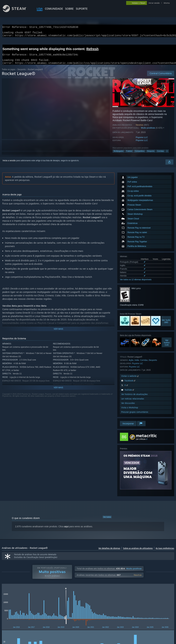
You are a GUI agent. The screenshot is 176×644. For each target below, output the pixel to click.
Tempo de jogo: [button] (87, 609)
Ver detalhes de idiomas (109, 552)
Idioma (167, 3)
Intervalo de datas (65, 597)
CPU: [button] (165, 609)
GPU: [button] (5, 613)
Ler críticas (141, 443)
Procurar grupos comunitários (135, 416)
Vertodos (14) (167, 346)
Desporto (22, 73)
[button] (13, 609)
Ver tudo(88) (166, 325)
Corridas (161, 155)
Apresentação (108, 597)
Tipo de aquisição (28, 597)
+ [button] (167, 155)
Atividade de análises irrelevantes (132, 597)
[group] (88, 611)
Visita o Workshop (130, 411)
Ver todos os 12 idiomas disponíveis (136, 284)
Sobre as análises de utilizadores (138, 552)
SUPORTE (82, 9)
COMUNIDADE (54, 9)
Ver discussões (128, 407)
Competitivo (140, 155)
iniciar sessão (154, 3)
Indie (137, 364)
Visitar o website (130, 380)
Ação (131, 364)
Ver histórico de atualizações (134, 398)
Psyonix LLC (142, 141)
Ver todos (107, 521)
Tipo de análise (7, 597)
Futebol (129, 155)
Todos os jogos (9, 73)
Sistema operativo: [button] (148, 609)
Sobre (69, 9)
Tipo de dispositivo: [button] (22, 613)
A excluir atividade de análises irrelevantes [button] (55, 609)
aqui (66, 530)
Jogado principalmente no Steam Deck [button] (117, 609)
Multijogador (119, 155)
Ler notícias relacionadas (133, 403)
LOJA (40, 9)
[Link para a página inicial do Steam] (17, 11)
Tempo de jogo (86, 597)
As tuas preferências (165, 552)
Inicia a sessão (9, 164)
